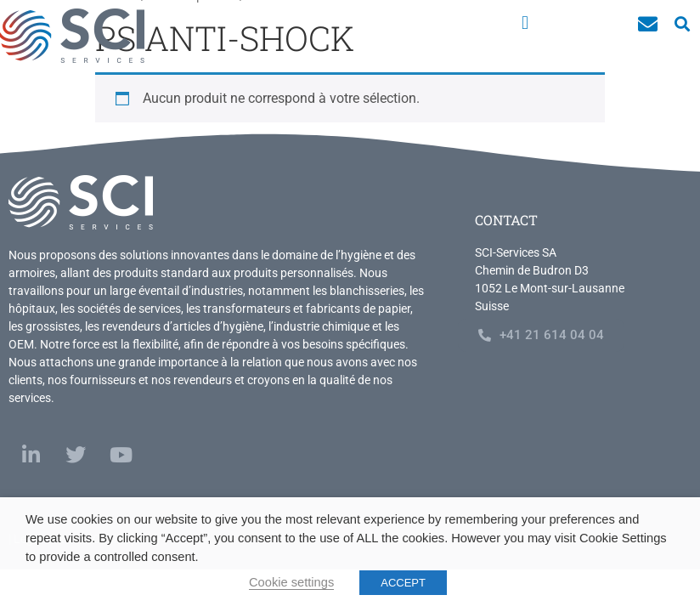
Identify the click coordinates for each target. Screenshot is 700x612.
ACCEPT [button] (403, 583)
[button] (525, 23)
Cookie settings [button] (291, 582)
